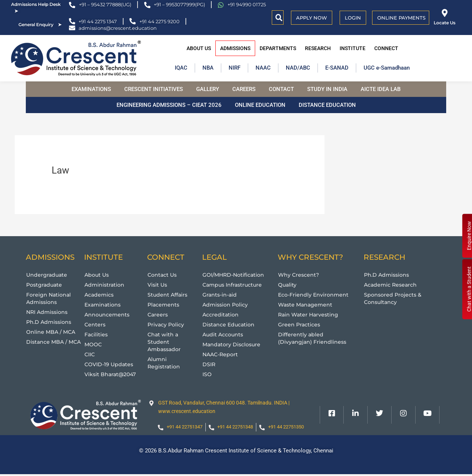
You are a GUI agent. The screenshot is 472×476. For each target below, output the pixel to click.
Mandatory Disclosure (233, 344)
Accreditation (221, 314)
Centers (95, 324)
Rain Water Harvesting (309, 314)
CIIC (90, 354)
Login (353, 18)
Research (318, 48)
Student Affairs (168, 295)
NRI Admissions (48, 312)
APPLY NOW (312, 18)
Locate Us (445, 23)
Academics (100, 295)
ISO (207, 374)
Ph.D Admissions (50, 322)
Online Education (260, 105)
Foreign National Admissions (50, 298)
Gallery (208, 89)
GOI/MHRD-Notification (235, 275)
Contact (281, 89)
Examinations (91, 89)
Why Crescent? (299, 275)
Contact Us (163, 275)
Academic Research (392, 285)
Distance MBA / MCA (55, 342)
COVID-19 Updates (110, 364)
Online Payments (401, 18)
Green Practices (300, 324)
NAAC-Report (221, 354)
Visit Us (158, 285)
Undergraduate (47, 275)
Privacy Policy (167, 324)
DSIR (209, 364)
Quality (288, 285)
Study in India (327, 89)
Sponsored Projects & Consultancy (394, 298)
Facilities (97, 334)
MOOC (94, 344)
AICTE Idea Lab (381, 89)
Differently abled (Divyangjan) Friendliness (313, 338)
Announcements (108, 314)
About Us (199, 48)
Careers (244, 89)
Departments (278, 48)
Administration (105, 285)
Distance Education (327, 105)
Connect (386, 48)
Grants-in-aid (221, 295)
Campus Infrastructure (234, 285)
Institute (353, 48)
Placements (164, 304)
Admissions (235, 48)
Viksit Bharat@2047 (112, 374)
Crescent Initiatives (154, 89)
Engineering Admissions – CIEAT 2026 (169, 105)
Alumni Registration (164, 363)
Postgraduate (45, 285)
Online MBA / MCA (52, 332)
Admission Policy (227, 304)
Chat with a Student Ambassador (165, 342)
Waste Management (306, 304)
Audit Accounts (224, 334)
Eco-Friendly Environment (315, 295)
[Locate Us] (445, 13)
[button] (279, 17)
